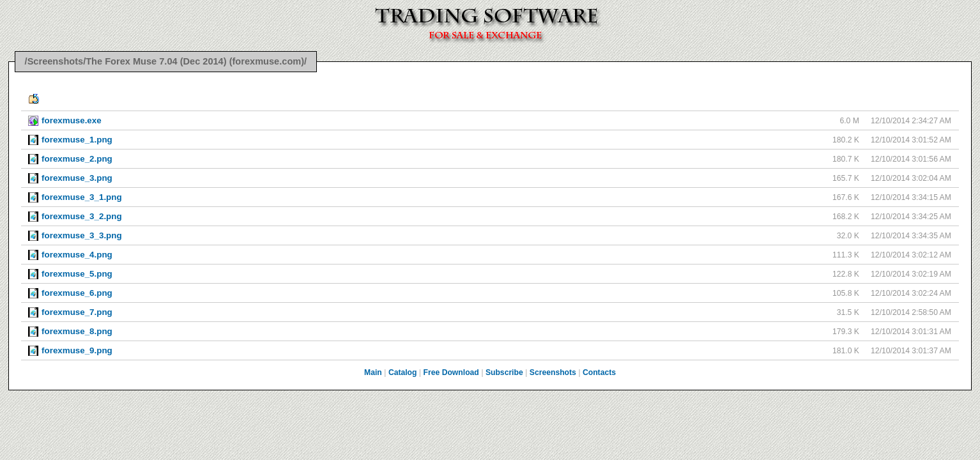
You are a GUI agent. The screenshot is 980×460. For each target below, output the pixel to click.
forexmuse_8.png (77, 331)
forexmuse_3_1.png (81, 197)
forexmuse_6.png (77, 293)
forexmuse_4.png (77, 255)
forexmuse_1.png (77, 140)
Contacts (599, 372)
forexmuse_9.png (77, 350)
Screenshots (553, 372)
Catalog (403, 372)
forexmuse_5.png (77, 274)
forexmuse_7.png (77, 312)
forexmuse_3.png (77, 178)
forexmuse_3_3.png (81, 235)
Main (373, 372)
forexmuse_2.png (77, 159)
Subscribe (504, 372)
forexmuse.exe (72, 120)
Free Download (451, 372)
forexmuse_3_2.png (81, 216)
